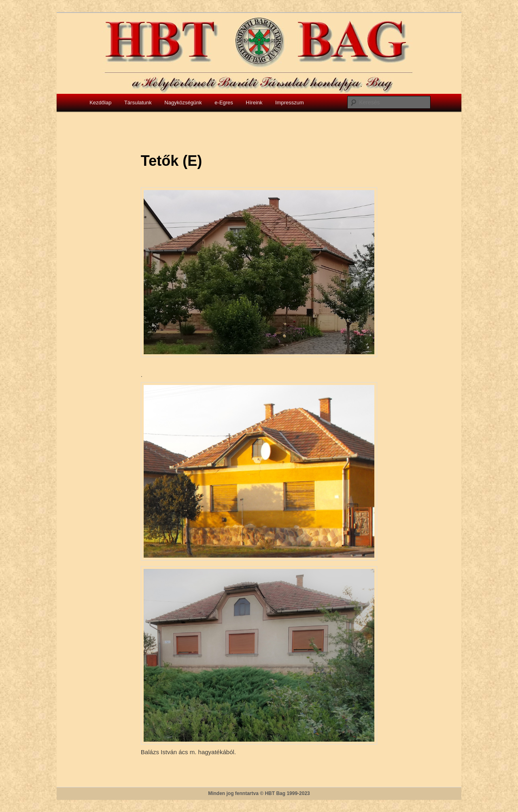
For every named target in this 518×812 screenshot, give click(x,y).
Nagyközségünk (183, 103)
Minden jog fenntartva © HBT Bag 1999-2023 (259, 793)
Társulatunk (138, 103)
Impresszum (290, 103)
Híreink (254, 103)
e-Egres (224, 103)
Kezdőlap (100, 103)
